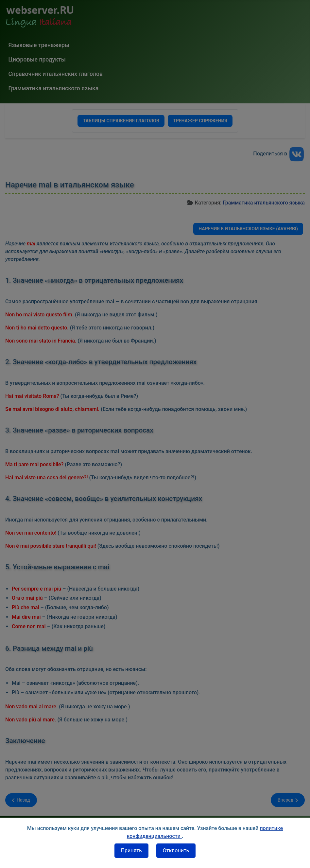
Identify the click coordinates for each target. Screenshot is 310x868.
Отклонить (176, 850)
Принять (131, 850)
